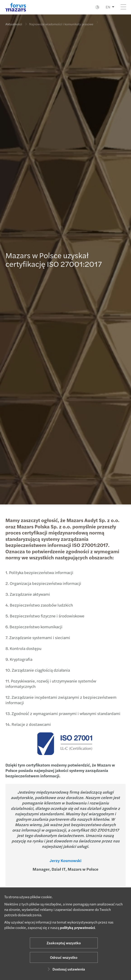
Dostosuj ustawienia (66, 969)
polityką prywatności (77, 927)
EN (108, 7)
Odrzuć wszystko (64, 957)
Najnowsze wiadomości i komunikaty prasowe (61, 21)
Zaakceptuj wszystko (64, 943)
